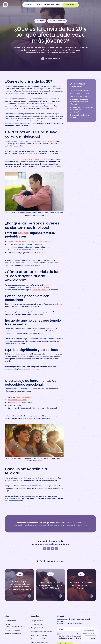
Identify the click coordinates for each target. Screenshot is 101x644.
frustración (41, 253)
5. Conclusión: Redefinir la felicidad (80, 116)
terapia (36, 408)
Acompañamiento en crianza (41, 632)
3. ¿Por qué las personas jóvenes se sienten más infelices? (79, 102)
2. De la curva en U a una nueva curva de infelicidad (80, 95)
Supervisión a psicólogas (40, 639)
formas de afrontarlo (40, 290)
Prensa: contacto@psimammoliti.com (16, 625)
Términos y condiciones (13, 634)
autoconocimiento (42, 287)
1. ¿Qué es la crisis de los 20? (81, 91)
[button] (30, 5)
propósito (24, 356)
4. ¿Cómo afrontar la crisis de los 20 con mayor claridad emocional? (81, 110)
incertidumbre (57, 108)
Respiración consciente (17, 400)
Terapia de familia (38, 628)
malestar (58, 304)
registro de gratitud (23, 397)
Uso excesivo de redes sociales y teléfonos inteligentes (30, 242)
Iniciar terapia (70, 5)
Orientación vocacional (39, 635)
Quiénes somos (10, 621)
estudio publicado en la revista (24, 159)
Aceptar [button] (93, 639)
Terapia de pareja (37, 624)
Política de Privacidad (91, 635)
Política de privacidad (12, 630)
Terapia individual (37, 621)
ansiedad (22, 104)
